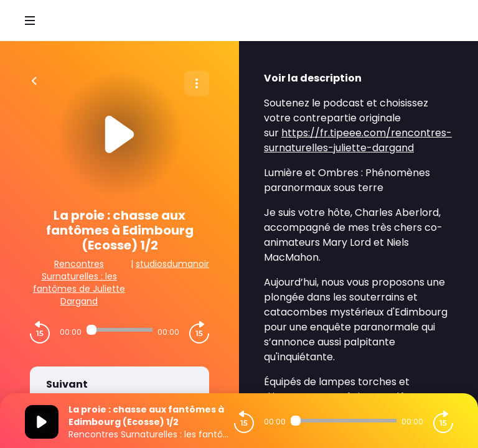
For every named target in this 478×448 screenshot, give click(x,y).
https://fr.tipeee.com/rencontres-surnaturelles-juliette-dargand (358, 140)
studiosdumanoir (172, 264)
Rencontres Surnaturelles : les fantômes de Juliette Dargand (79, 282)
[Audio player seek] (119, 330)
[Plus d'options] (197, 83)
